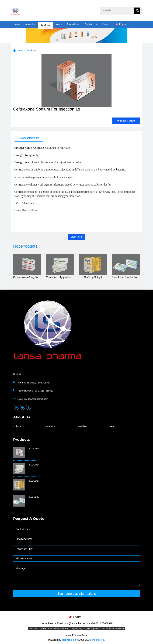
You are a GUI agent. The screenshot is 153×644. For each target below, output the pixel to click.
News (59, 24)
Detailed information (29, 138)
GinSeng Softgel (93, 277)
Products (45, 24)
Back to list (76, 237)
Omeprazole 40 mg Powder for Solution (27, 277)
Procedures (73, 24)
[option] (76, 35)
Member (82, 427)
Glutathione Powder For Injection (126, 277)
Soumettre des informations (76, 594)
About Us (30, 24)
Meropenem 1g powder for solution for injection (60, 277)
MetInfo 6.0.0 (69, 640)
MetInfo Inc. (98, 640)
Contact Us (91, 24)
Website (51, 427)
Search (113, 427)
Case (105, 24)
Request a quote (126, 121)
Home (17, 24)
